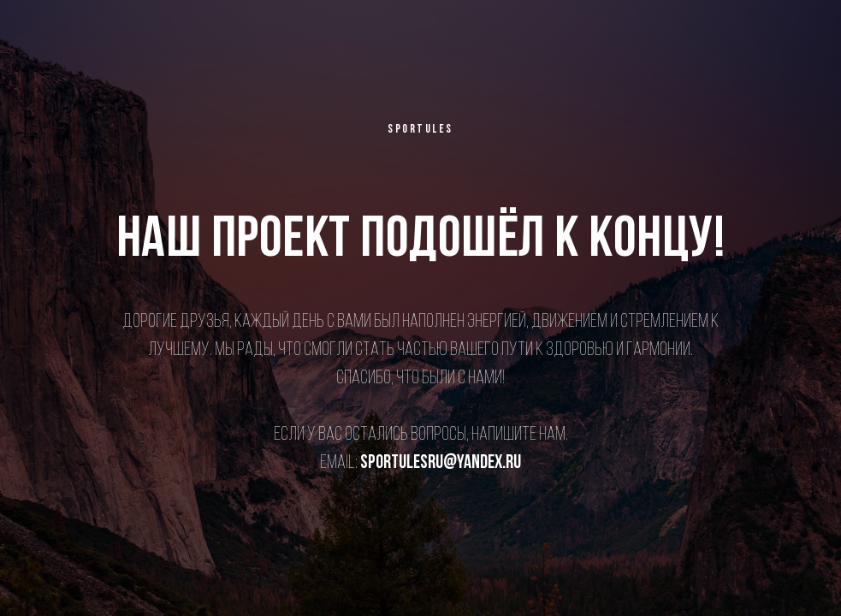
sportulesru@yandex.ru (441, 463)
